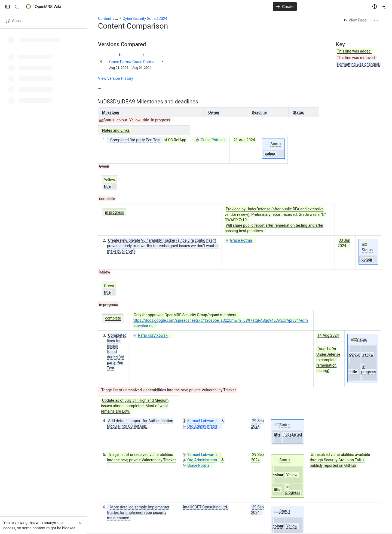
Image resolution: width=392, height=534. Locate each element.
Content (105, 19)
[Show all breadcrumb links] (117, 19)
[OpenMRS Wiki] (28, 7)
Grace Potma (120, 62)
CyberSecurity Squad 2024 (145, 19)
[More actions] (376, 20)
